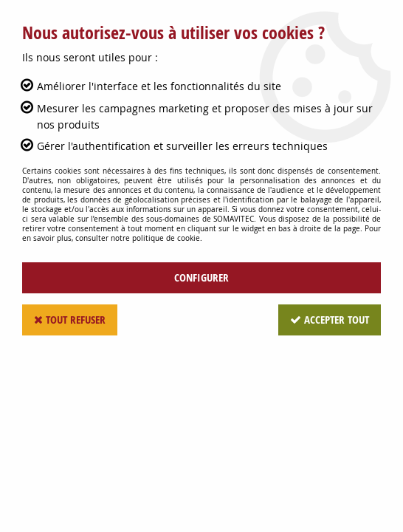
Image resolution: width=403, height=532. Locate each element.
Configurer (201, 277)
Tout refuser (70, 320)
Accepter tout (330, 320)
